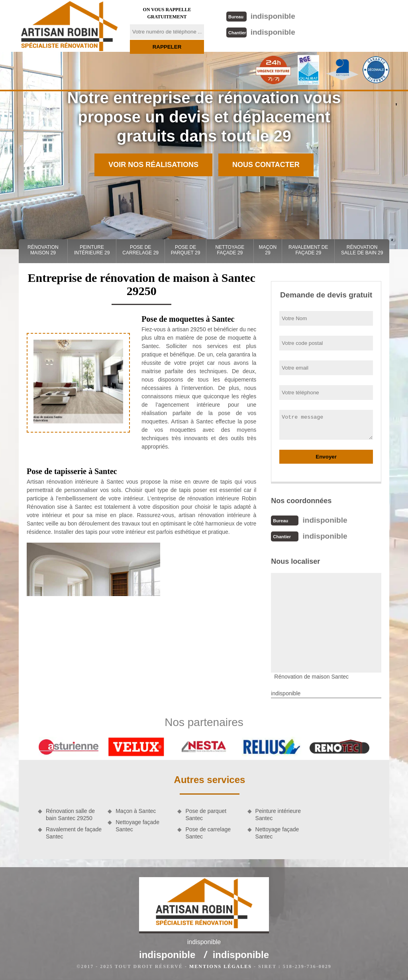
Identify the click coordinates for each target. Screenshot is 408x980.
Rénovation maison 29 (43, 250)
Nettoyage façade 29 (230, 250)
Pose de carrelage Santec (208, 833)
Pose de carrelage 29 (140, 250)
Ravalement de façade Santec (74, 833)
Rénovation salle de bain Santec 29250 (70, 815)
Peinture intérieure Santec (278, 815)
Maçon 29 (268, 250)
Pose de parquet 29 (186, 250)
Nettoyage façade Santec (137, 826)
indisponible (261, 16)
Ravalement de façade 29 (308, 250)
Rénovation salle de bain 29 (362, 250)
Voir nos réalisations (153, 165)
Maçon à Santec (136, 811)
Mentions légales (221, 966)
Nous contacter (266, 165)
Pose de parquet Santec (206, 815)
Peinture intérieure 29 (92, 250)
